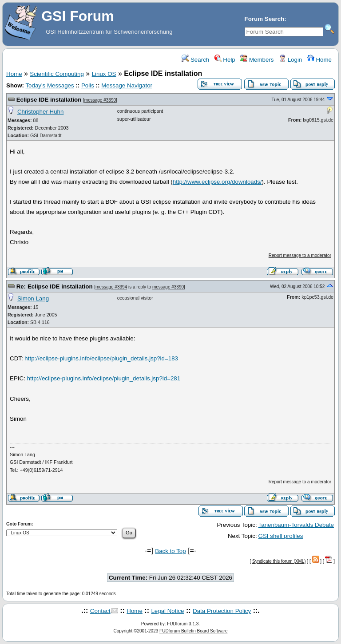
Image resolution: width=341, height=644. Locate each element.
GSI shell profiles (281, 536)
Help (225, 60)
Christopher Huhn (40, 112)
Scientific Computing (57, 74)
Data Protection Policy (222, 611)
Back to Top (170, 551)
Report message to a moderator (300, 255)
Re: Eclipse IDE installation (55, 286)
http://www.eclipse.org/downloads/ (217, 182)
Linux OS (104, 74)
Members (257, 60)
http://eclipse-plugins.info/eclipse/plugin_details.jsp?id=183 (101, 358)
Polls (88, 85)
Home (319, 60)
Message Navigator (127, 85)
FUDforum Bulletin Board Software (193, 631)
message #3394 (111, 287)
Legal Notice (167, 611)
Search (195, 60)
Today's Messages (50, 85)
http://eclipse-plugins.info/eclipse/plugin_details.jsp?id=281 (104, 378)
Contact (100, 611)
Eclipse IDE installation (49, 100)
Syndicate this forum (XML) (279, 561)
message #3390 (100, 100)
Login (290, 60)
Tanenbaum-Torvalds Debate (296, 525)
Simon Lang (33, 298)
